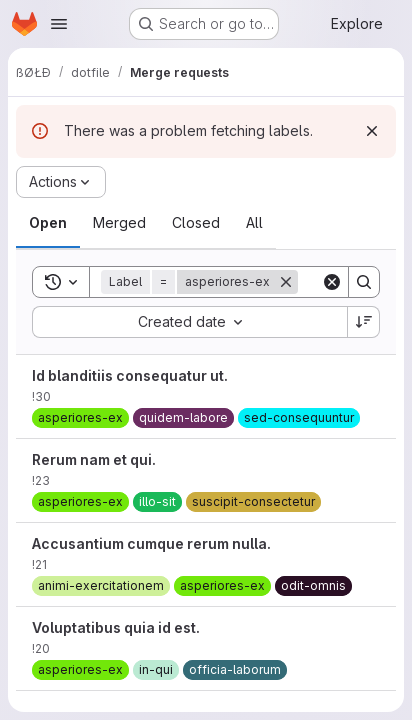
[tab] (48, 223)
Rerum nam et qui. (94, 459)
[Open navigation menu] (59, 24)
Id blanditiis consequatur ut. (130, 375)
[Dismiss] (372, 131)
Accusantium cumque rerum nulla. (151, 543)
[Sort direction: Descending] (364, 322)
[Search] (364, 282)
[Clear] (332, 282)
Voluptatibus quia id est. (116, 627)
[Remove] (286, 282)
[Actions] (61, 182)
